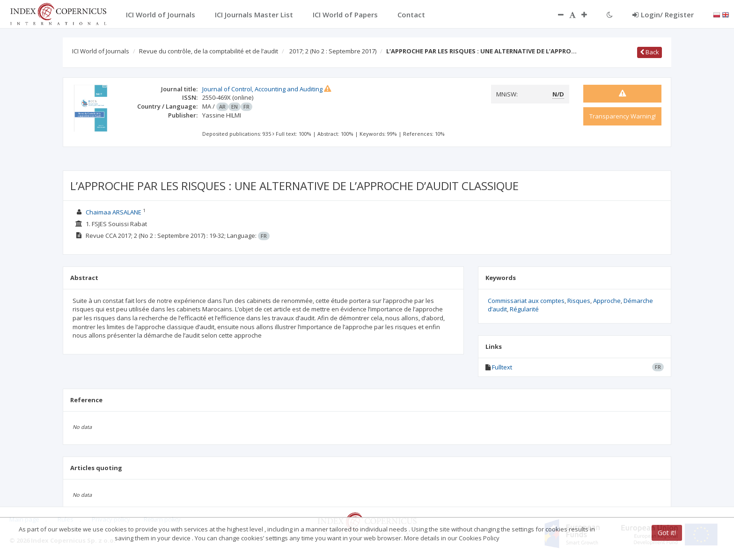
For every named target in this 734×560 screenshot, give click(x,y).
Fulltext (502, 367)
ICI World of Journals (101, 51)
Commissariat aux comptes (526, 301)
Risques (579, 301)
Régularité (524, 309)
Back (650, 52)
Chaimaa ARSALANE (114, 212)
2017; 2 (333, 51)
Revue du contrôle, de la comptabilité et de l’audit (209, 51)
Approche (607, 301)
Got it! (667, 533)
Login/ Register (663, 15)
